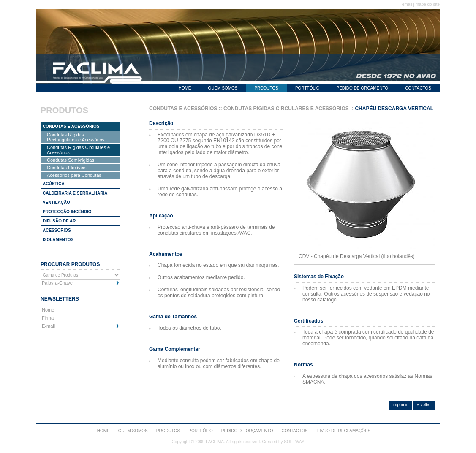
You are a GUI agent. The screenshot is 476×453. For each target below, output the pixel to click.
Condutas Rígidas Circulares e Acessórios (78, 150)
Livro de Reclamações (344, 431)
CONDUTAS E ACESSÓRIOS (71, 126)
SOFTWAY (294, 442)
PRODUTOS (266, 88)
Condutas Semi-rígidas (71, 160)
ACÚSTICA (54, 184)
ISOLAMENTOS (58, 240)
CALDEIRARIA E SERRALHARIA (75, 193)
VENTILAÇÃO (56, 202)
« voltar (424, 405)
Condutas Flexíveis (67, 168)
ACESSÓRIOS (57, 230)
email (407, 4)
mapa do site (428, 4)
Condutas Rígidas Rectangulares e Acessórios (76, 137)
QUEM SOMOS (223, 88)
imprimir (400, 405)
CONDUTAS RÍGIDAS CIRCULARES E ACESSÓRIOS (286, 109)
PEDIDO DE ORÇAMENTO (363, 88)
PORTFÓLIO (307, 88)
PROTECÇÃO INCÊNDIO (67, 212)
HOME (185, 88)
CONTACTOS (418, 88)
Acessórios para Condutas (74, 175)
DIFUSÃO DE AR (59, 221)
